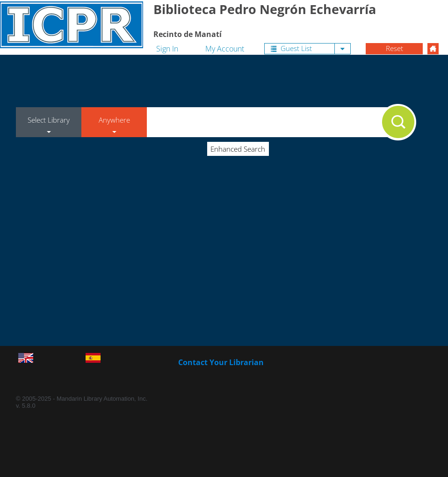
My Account (225, 49)
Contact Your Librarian (221, 362)
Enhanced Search (238, 149)
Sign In (167, 49)
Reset (394, 48)
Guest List (291, 48)
